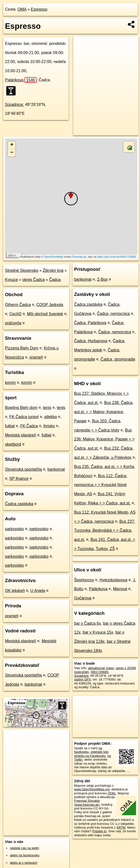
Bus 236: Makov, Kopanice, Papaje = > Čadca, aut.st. (104, 439)
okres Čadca (34, 280)
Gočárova (83, 598)
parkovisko (14, 529)
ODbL (112, 793)
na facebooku (88, 750)
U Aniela (38, 591)
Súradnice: (15, 105)
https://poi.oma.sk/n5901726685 (117, 257)
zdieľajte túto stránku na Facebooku (91, 754)
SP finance (19, 479)
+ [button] (12, 145)
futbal (10, 426)
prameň (36, 357)
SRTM (121, 827)
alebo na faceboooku (25, 855)
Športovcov (84, 580)
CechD (16, 314)
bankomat (56, 469)
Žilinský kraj (53, 270)
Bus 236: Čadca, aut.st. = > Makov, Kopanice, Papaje (104, 412)
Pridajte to (99, 831)
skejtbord (13, 444)
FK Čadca (29, 426)
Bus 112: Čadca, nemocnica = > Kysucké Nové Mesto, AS (101, 485)
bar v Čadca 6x (88, 623)
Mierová (120, 589)
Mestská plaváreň (20, 435)
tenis (47, 408)
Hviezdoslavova (113, 580)
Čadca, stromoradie (118, 359)
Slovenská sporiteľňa (23, 469)
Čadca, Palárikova (90, 323)
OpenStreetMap (53, 257)
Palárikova (21, 80)
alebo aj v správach (24, 863)
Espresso (39, 9)
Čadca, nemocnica (113, 314)
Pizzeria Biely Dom (22, 348)
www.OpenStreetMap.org (92, 789)
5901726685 (99, 672)
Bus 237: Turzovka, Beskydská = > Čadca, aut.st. (105, 531)
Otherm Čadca (18, 305)
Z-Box (102, 279)
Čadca (55, 280)
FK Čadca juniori (24, 417)
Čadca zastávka (19, 504)
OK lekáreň (15, 591)
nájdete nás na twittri (24, 848)
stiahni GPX (83, 679)
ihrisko (49, 426)
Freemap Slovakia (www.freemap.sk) (87, 803)
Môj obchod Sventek (45, 314)
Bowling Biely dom (21, 408)
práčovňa (13, 323)
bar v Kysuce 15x (98, 632)
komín (10, 383)
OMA (22, 9)
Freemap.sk (79, 257)
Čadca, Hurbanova (91, 341)
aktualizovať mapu (101, 668)
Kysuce (11, 280)
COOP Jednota (50, 305)
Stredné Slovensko (22, 270)
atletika (51, 417)
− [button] (12, 153)
